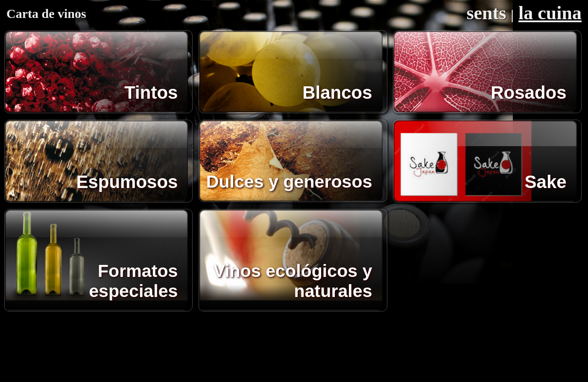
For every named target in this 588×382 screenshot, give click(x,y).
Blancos (337, 93)
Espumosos (127, 182)
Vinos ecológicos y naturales (293, 281)
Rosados (528, 93)
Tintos (151, 93)
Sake (546, 182)
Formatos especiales (133, 281)
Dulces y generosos (289, 182)
